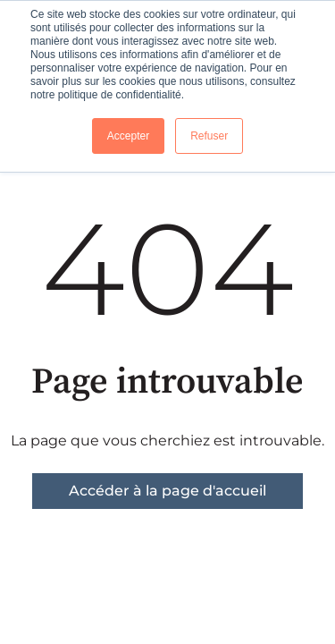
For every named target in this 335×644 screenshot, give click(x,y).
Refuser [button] (209, 136)
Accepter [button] (128, 136)
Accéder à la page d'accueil (167, 491)
